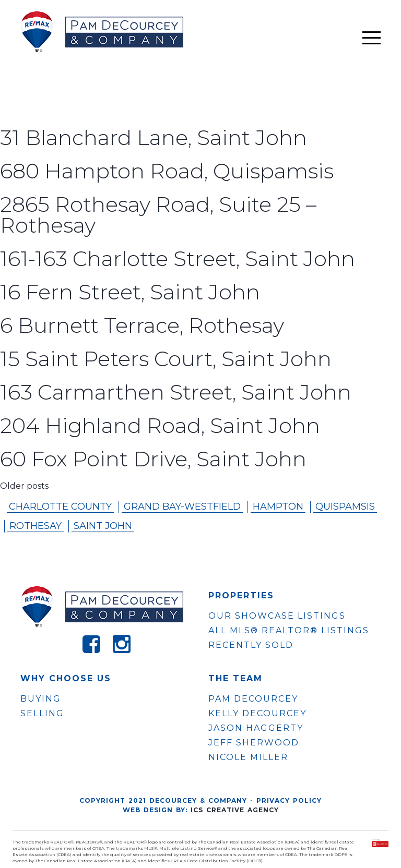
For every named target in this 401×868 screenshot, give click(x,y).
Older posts (24, 486)
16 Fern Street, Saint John (130, 292)
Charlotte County (60, 507)
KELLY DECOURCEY (257, 714)
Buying (41, 699)
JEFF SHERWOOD (254, 743)
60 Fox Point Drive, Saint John (153, 459)
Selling (42, 713)
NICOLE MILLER (248, 757)
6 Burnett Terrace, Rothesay (142, 325)
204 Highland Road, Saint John (160, 425)
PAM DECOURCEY (253, 699)
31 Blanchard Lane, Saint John (154, 137)
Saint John (103, 526)
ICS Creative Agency (235, 810)
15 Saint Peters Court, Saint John (166, 359)
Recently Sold (251, 645)
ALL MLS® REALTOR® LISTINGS (289, 630)
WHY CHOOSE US (66, 679)
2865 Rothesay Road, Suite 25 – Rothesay (158, 215)
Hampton (278, 507)
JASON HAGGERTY (256, 728)
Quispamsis (345, 507)
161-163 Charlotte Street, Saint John (178, 258)
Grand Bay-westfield (182, 507)
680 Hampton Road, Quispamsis (167, 171)
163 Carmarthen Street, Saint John (176, 392)
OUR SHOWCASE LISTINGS (277, 616)
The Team (235, 679)
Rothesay (36, 526)
